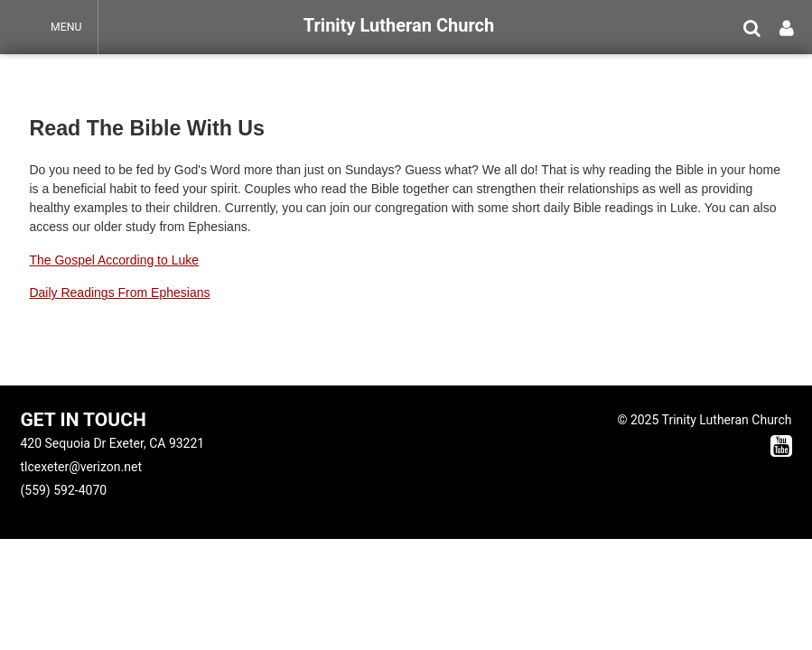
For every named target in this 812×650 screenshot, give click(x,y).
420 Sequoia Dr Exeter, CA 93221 (112, 443)
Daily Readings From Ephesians (119, 292)
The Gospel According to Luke (114, 260)
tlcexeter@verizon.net (81, 467)
